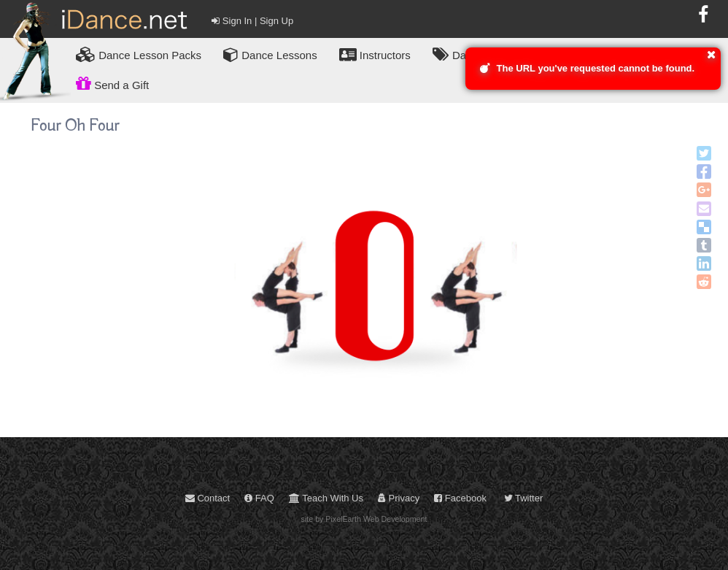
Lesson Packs (139, 54)
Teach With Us (326, 498)
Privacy (399, 498)
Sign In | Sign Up (252, 21)
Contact (208, 498)
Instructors (375, 54)
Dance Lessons (270, 54)
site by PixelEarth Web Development (364, 519)
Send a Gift (112, 83)
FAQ (259, 498)
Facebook (460, 498)
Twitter (524, 498)
